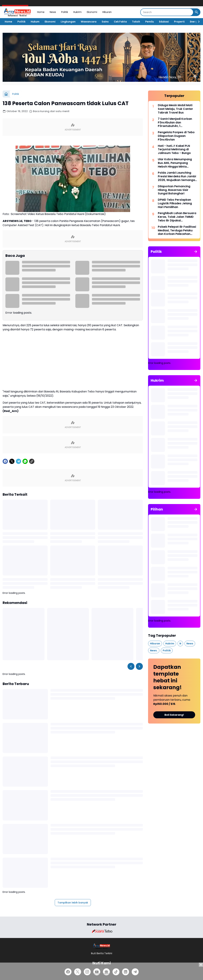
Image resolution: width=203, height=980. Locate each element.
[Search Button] (197, 12)
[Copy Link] (32, 461)
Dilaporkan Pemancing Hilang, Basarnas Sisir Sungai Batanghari (174, 190)
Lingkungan (68, 22)
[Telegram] (18, 461)
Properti (179, 22)
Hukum (35, 22)
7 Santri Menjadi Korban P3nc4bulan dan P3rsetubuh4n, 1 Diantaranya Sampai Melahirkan (175, 123)
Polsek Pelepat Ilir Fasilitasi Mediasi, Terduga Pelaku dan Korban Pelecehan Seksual (177, 230)
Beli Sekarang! (174, 715)
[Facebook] (5, 461)
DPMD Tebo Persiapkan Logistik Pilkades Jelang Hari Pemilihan (175, 203)
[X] (12, 461)
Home (41, 12)
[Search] (167, 12)
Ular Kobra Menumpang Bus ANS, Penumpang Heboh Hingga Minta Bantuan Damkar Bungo (175, 163)
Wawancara (89, 22)
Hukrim (77, 12)
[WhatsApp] (25, 461)
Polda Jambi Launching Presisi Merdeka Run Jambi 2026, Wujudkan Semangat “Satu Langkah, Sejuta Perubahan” (177, 176)
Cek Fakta (120, 22)
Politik (65, 12)
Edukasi (164, 22)
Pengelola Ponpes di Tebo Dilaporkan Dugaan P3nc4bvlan (176, 136)
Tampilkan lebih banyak (73, 903)
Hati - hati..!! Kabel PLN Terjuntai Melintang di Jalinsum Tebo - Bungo (174, 150)
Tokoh (136, 22)
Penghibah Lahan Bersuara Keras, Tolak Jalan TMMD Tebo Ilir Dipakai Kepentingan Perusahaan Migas (177, 217)
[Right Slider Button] (197, 22)
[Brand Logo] (101, 931)
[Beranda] (6, 94)
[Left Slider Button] (131, 666)
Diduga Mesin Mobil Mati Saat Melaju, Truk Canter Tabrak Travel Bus (175, 109)
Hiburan (107, 12)
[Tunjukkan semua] (196, 252)
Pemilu (150, 22)
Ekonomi (92, 12)
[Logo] (102, 946)
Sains (105, 22)
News (53, 12)
